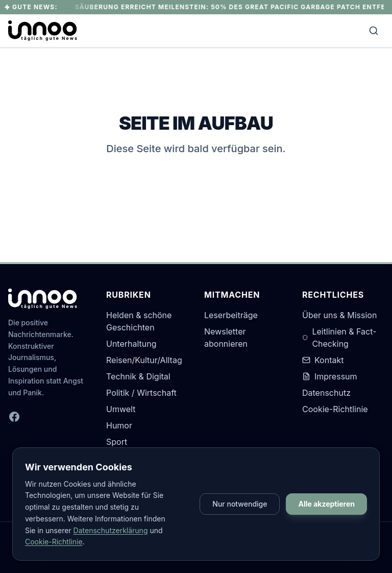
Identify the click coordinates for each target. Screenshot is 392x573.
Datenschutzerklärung (111, 530)
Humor (119, 425)
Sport (117, 442)
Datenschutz (326, 393)
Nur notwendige (240, 504)
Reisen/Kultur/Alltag (144, 360)
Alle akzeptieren (326, 504)
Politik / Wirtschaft (141, 393)
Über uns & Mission (339, 315)
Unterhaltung (131, 344)
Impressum (330, 376)
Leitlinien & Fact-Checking (339, 338)
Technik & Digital (138, 376)
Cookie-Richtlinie (335, 409)
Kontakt (323, 360)
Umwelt (121, 409)
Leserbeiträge (231, 315)
